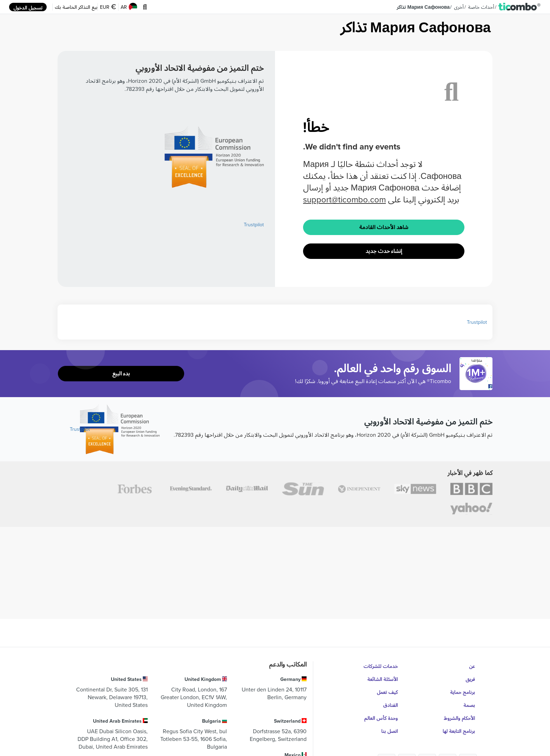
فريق (470, 679)
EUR (108, 7)
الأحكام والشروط (459, 718)
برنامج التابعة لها (459, 731)
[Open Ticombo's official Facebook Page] (477, 387)
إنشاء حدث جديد (384, 251)
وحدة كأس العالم (381, 718)
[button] (520, 7)
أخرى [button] (459, 7)
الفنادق (390, 705)
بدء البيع (121, 373)
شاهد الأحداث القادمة (384, 227)
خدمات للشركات (381, 666)
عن (472, 666)
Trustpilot (254, 225)
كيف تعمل (387, 692)
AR (129, 7)
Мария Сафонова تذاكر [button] (423, 7)
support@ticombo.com (344, 199)
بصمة (469, 705)
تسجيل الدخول (28, 8)
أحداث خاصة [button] (481, 7)
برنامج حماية (462, 692)
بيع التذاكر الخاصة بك (76, 7)
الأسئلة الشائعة (383, 679)
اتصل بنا (390, 731)
